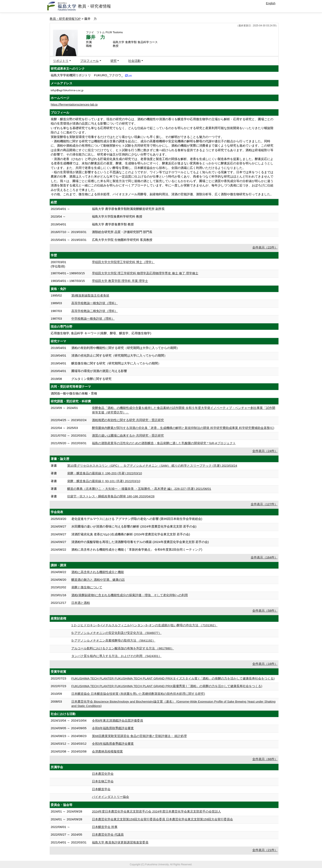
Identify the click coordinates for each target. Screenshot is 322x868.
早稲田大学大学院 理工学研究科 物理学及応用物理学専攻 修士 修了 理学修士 (145, 273)
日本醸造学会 (101, 789)
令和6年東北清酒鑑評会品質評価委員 (118, 720)
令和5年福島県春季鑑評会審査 (113, 744)
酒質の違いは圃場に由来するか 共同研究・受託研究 (128, 435)
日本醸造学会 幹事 (105, 827)
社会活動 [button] (134, 61)
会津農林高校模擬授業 (107, 751)
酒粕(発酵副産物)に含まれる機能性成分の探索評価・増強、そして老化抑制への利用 (130, 595)
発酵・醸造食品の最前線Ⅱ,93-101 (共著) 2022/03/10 (104, 481)
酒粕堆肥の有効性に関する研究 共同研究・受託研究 (128, 420)
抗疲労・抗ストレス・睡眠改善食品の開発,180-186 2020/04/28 (111, 496)
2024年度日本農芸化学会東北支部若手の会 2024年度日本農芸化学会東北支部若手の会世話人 (156, 811)
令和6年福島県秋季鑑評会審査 (113, 728)
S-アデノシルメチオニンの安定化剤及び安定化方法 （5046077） (116, 633)
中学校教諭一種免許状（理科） (93, 319)
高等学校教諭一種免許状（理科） (95, 303)
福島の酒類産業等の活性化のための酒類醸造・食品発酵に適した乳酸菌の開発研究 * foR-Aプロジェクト (164, 443)
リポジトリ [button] (61, 61)
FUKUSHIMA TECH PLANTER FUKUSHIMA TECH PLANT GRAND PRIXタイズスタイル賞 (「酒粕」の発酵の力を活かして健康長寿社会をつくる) (173, 678)
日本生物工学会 (103, 781)
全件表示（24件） (265, 451)
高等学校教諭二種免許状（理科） (95, 311)
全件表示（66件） (265, 759)
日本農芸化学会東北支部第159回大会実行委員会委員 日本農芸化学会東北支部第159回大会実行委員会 (162, 819)
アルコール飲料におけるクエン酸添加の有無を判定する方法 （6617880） (123, 648)
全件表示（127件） (264, 504)
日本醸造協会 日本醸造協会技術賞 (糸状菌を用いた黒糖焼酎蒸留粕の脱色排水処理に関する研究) (138, 694)
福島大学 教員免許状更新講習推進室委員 (120, 842)
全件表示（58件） (265, 611)
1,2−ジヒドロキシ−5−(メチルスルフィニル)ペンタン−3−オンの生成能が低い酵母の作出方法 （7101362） (144, 625)
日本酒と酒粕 (81, 603)
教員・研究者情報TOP (65, 19)
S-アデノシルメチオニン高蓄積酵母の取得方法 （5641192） (113, 640)
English (271, 3)
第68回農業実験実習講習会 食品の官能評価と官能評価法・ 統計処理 (139, 736)
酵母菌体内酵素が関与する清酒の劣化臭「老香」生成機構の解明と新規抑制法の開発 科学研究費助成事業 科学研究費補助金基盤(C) (183, 428)
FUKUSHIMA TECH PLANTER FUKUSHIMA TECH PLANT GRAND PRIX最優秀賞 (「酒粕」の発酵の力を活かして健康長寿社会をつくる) (167, 686)
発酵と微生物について (87, 587)
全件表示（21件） (265, 850)
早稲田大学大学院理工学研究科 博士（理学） (123, 262)
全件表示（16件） (265, 664)
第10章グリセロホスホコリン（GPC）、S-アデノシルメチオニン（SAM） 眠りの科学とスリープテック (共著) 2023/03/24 (152, 466)
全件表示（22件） (265, 247)
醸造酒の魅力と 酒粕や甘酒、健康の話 (98, 580)
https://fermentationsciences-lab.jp (74, 104)
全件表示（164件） (264, 557)
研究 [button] (114, 61)
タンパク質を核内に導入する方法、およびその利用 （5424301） (116, 656)
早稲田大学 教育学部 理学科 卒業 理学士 (120, 281)
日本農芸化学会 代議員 (108, 834)
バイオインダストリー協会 (110, 797)
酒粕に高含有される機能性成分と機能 (98, 572)
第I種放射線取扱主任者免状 (90, 295)
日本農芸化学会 (103, 774)
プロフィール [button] (89, 61)
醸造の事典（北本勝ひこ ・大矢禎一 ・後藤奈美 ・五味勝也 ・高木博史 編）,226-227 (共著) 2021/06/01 (139, 489)
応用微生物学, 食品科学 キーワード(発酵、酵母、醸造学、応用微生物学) (101, 333)
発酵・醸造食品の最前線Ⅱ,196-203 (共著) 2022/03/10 (105, 473)
